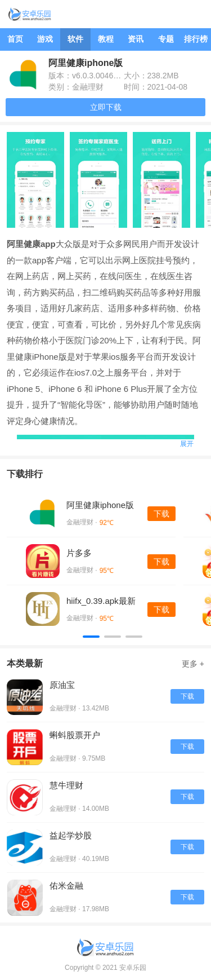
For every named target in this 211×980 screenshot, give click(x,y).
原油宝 (62, 685)
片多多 (79, 553)
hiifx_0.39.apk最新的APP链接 (101, 601)
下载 (161, 514)
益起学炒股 (71, 835)
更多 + (193, 664)
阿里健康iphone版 (100, 505)
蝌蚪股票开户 (75, 735)
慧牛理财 (66, 785)
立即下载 (106, 107)
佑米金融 (66, 886)
